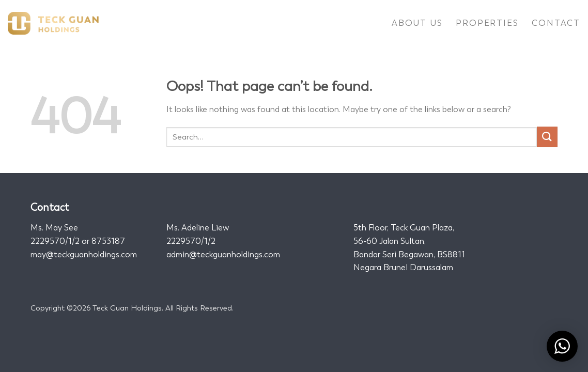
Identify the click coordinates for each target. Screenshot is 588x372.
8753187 (108, 241)
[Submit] (547, 137)
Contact (556, 23)
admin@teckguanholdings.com (223, 254)
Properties (487, 23)
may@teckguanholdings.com (84, 254)
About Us (417, 23)
